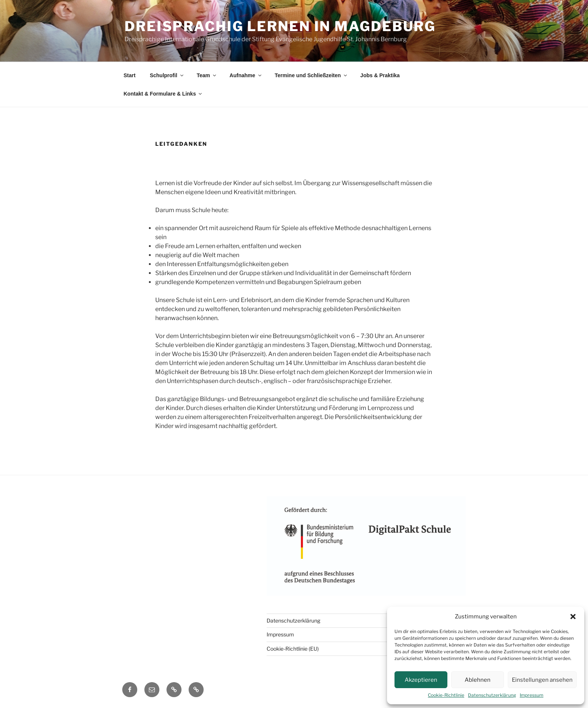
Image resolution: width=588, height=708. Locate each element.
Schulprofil (167, 75)
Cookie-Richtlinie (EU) (293, 649)
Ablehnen (478, 680)
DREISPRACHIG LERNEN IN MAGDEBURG (280, 26)
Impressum (532, 695)
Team (207, 75)
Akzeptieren (421, 680)
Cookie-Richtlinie (446, 695)
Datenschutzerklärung (492, 695)
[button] (573, 617)
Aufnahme (246, 75)
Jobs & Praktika (380, 75)
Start (130, 75)
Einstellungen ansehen (542, 680)
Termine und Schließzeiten (311, 75)
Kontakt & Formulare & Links (163, 94)
